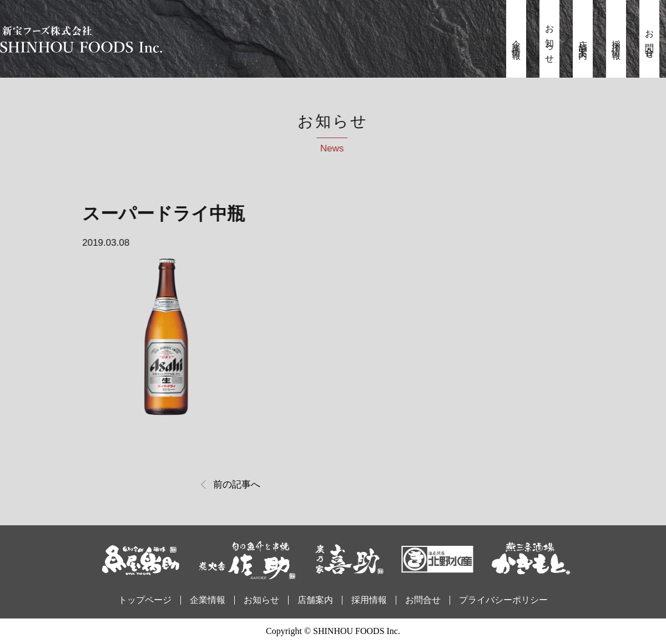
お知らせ (550, 40)
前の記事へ (237, 485)
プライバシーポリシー (503, 600)
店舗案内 (583, 40)
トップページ (145, 600)
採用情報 (616, 40)
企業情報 (516, 40)
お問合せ (650, 40)
